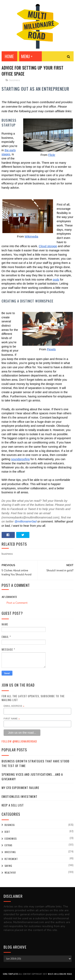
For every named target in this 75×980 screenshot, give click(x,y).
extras (8, 845)
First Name (12, 719)
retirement (11, 859)
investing (10, 852)
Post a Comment (17, 603)
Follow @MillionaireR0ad (19, 741)
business (15, 80)
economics (11, 839)
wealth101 (10, 873)
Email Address (14, 706)
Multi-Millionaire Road (60, 974)
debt (7, 832)
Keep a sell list (13, 805)
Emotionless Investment (19, 796)
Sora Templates (11, 974)
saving (8, 866)
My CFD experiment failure (20, 788)
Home (9, 56)
